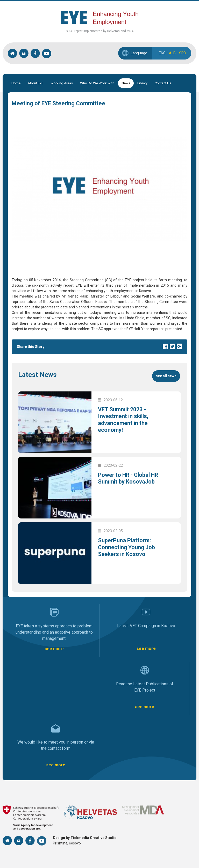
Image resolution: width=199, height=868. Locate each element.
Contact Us (163, 83)
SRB (183, 53)
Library (142, 83)
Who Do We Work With (97, 83)
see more (54, 649)
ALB (172, 53)
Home (16, 83)
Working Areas (62, 83)
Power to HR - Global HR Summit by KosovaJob (129, 478)
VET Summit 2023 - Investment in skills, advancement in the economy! (124, 420)
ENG (162, 53)
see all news (166, 376)
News (126, 83)
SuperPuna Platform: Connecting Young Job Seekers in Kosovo (127, 547)
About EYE (35, 83)
